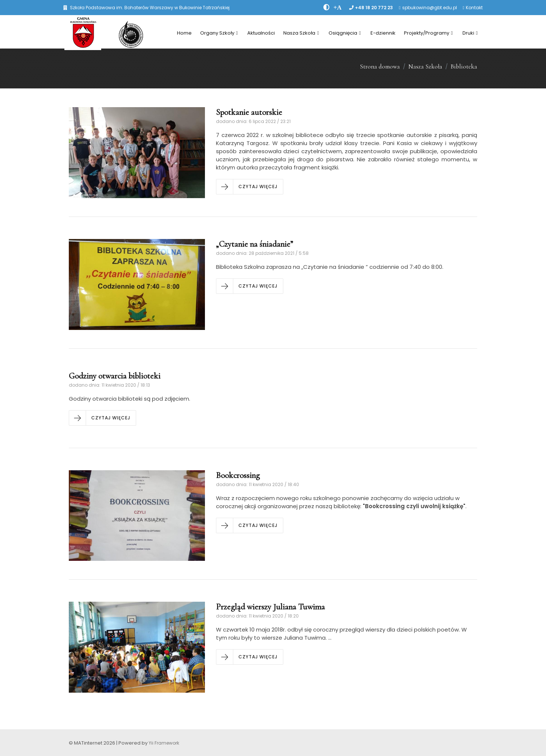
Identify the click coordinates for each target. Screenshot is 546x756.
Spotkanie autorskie (249, 112)
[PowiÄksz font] (337, 7)
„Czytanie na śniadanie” (255, 244)
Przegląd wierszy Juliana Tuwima (270, 607)
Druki (470, 33)
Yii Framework (164, 743)
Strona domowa (380, 66)
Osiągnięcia (345, 33)
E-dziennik (383, 33)
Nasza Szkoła (301, 33)
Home (184, 33)
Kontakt (474, 8)
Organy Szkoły (219, 33)
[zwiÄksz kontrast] (327, 7)
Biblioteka (464, 66)
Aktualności (261, 33)
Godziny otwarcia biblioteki (115, 376)
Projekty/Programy (428, 33)
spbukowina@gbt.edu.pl (430, 8)
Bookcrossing (238, 475)
